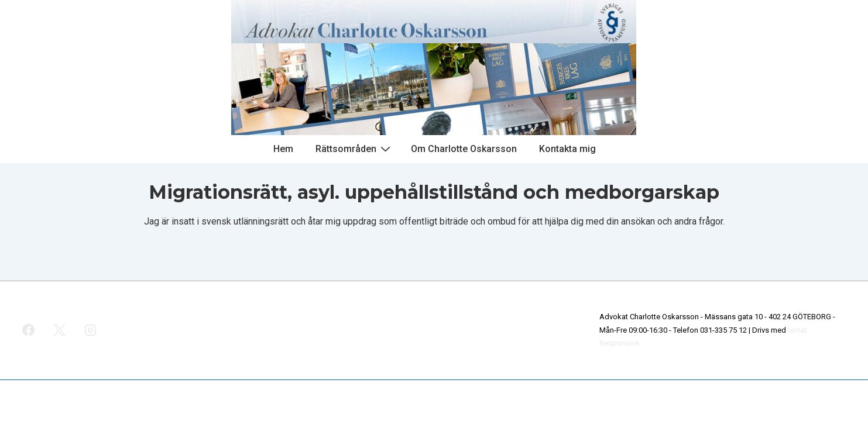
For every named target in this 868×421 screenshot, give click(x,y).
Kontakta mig (567, 149)
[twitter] (60, 330)
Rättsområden (354, 149)
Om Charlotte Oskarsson (464, 149)
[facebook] (29, 330)
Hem (283, 149)
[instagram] (91, 330)
